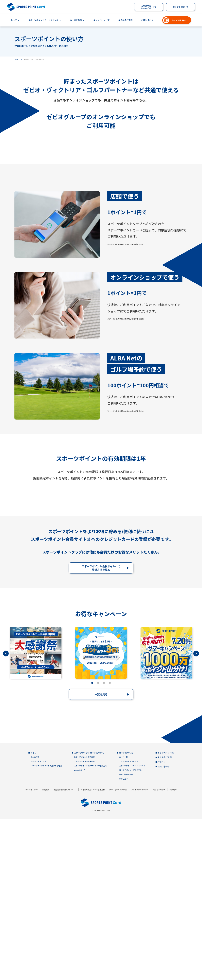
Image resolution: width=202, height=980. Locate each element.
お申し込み (123, 940)
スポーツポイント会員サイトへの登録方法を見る (101, 729)
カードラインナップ (38, 923)
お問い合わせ (147, 20)
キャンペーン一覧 (101, 20)
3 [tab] (104, 844)
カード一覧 (123, 918)
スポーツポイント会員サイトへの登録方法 (90, 927)
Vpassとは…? (79, 931)
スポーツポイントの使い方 (84, 923)
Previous (6, 815)
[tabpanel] (36, 814)
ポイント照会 (179, 7)
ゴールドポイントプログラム (130, 931)
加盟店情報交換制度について (65, 951)
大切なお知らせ (159, 951)
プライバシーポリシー (140, 951)
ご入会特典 (35, 918)
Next (196, 815)
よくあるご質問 (126, 20)
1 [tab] (92, 844)
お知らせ (162, 923)
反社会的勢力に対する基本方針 (93, 951)
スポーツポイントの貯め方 (84, 918)
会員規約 (173, 951)
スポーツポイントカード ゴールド (132, 927)
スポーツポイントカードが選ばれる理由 (46, 927)
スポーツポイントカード (128, 923)
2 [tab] (98, 844)
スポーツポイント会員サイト (59, 700)
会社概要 (46, 951)
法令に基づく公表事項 (118, 951)
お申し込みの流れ (126, 936)
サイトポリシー (32, 951)
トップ (14, 20)
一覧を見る (101, 856)
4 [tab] (110, 844)
